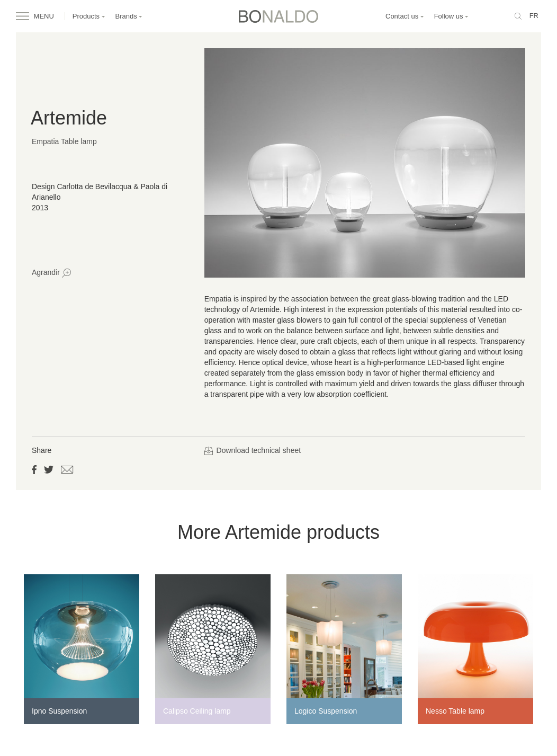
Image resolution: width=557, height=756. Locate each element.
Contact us (405, 16)
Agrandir (51, 273)
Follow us (452, 16)
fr (534, 16)
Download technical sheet (253, 450)
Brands (129, 16)
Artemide (69, 118)
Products (89, 16)
